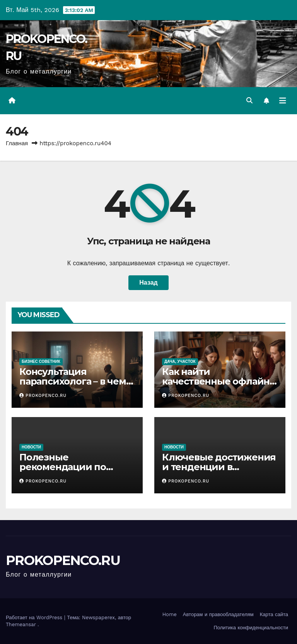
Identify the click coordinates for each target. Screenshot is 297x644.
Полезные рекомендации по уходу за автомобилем (73, 467)
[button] (249, 100)
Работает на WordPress (35, 617)
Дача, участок (180, 361)
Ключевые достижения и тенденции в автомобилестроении (219, 467)
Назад (148, 283)
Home (170, 614)
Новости (31, 447)
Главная (17, 143)
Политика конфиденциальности (251, 628)
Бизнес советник (41, 361)
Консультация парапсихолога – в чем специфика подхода (73, 381)
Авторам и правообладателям (218, 614)
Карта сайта (274, 614)
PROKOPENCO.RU (43, 396)
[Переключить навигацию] (283, 101)
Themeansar (21, 624)
